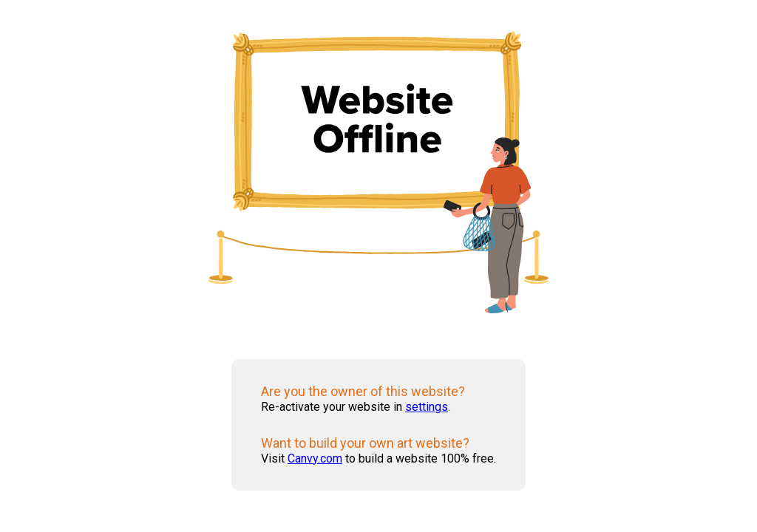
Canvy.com (315, 458)
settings (427, 407)
